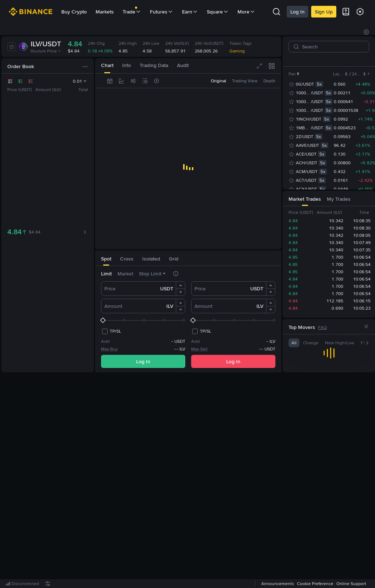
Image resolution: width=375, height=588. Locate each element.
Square (218, 12)
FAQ (322, 328)
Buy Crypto (74, 12)
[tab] (106, 258)
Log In (297, 12)
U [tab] (341, 59)
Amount (113, 306)
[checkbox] (111, 331)
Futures (162, 12)
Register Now (190, 481)
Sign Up (324, 12)
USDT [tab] (326, 59)
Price (110, 289)
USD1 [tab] (355, 59)
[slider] (143, 320)
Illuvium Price (46, 51)
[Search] (332, 47)
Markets (105, 12)
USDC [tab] (307, 59)
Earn (190, 12)
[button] (181, 285)
